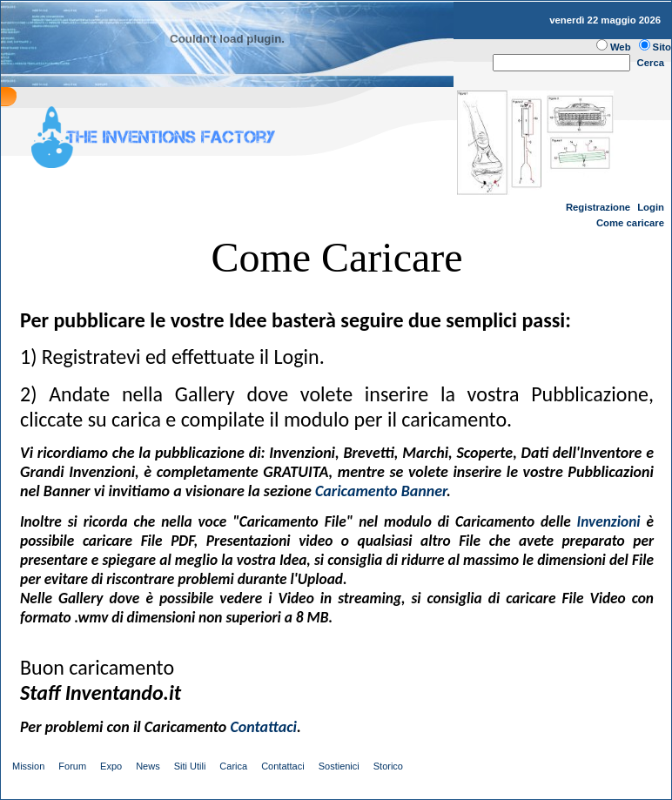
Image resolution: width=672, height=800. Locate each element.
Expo (111, 766)
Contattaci (283, 766)
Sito (662, 47)
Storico (388, 766)
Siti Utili (190, 766)
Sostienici (339, 766)
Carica (233, 766)
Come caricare (630, 223)
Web (621, 47)
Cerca (651, 63)
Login (651, 207)
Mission (28, 766)
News (148, 766)
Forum (72, 766)
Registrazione (598, 207)
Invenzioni (609, 521)
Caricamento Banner (381, 491)
